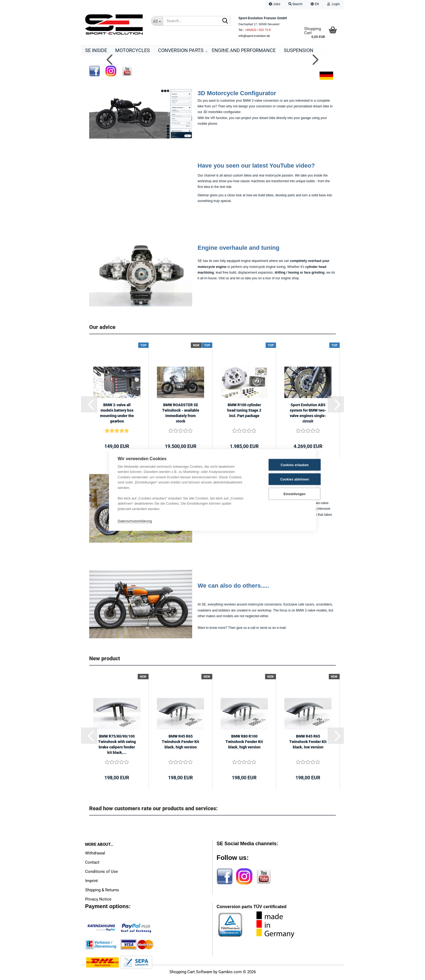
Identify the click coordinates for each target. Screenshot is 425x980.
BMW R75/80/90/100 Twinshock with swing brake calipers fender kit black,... (117, 746)
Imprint (91, 882)
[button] (315, 5)
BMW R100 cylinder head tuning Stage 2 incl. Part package (244, 412)
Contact (92, 864)
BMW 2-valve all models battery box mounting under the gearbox (117, 414)
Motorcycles (133, 50)
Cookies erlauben (281, 465)
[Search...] (157, 21)
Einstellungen (280, 494)
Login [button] (334, 4)
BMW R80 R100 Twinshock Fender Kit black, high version (244, 743)
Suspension (299, 50)
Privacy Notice (98, 901)
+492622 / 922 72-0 (258, 30)
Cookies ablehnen (281, 479)
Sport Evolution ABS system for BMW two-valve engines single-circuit (308, 414)
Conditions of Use (102, 873)
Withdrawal (95, 854)
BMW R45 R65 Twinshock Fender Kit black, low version (308, 743)
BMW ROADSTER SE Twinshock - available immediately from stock (181, 414)
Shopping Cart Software (191, 973)
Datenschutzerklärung (135, 521)
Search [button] (295, 4)
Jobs (275, 4)
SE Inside (96, 50)
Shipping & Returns (102, 891)
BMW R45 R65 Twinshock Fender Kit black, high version (181, 743)
